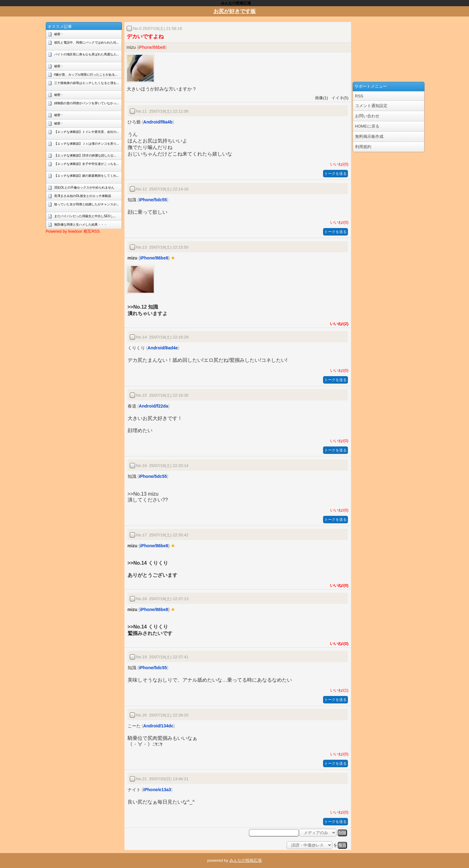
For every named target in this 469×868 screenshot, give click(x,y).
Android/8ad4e (163, 348)
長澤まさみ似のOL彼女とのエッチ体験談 (83, 196)
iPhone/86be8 (152, 47)
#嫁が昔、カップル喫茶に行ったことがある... (86, 75)
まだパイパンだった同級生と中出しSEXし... (85, 216)
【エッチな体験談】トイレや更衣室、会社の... (87, 132)
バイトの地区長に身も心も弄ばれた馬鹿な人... (87, 54)
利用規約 (363, 147)
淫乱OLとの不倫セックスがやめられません (84, 187)
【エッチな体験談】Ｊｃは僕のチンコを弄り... (87, 144)
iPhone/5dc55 (153, 200)
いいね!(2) (338, 324)
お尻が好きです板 (235, 11)
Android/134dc (158, 726)
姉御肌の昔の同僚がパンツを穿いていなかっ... (87, 103)
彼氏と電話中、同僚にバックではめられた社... (87, 42)
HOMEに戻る (367, 126)
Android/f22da (153, 406)
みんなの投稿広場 (246, 860)
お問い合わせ (367, 116)
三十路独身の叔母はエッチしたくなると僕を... (87, 83)
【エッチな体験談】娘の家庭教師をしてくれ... (87, 176)
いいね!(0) (338, 164)
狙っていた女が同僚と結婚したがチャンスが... (87, 204)
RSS (359, 96)
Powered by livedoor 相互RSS (73, 231)
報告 (342, 845)
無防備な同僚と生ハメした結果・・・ (81, 224)
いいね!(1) (338, 690)
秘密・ (59, 34)
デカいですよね (145, 37)
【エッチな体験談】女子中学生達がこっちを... (87, 164)
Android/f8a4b (158, 122)
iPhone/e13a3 (157, 790)
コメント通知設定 (371, 106)
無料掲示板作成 (369, 136)
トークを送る (335, 174)
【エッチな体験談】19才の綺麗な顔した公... (85, 155)
